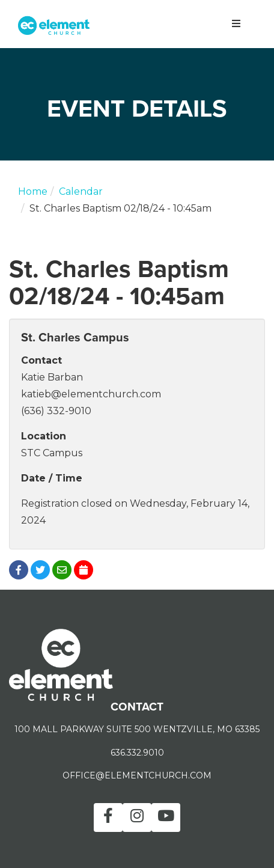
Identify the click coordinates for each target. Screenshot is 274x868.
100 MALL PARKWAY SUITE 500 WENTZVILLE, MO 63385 (137, 729)
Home (33, 191)
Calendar (81, 191)
